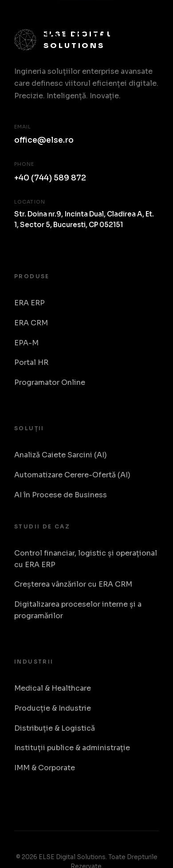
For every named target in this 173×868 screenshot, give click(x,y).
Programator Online (50, 382)
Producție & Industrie (53, 708)
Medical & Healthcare (53, 688)
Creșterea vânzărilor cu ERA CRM (73, 584)
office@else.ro (44, 140)
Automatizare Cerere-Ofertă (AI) (72, 475)
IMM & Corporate (45, 768)
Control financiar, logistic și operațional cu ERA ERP (86, 559)
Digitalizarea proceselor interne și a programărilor (78, 610)
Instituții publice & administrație (72, 748)
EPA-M (26, 343)
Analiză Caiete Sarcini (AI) (61, 455)
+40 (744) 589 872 (50, 178)
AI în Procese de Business (61, 495)
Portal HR (31, 362)
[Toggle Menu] (149, 28)
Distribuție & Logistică (55, 728)
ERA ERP (29, 303)
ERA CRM (31, 323)
